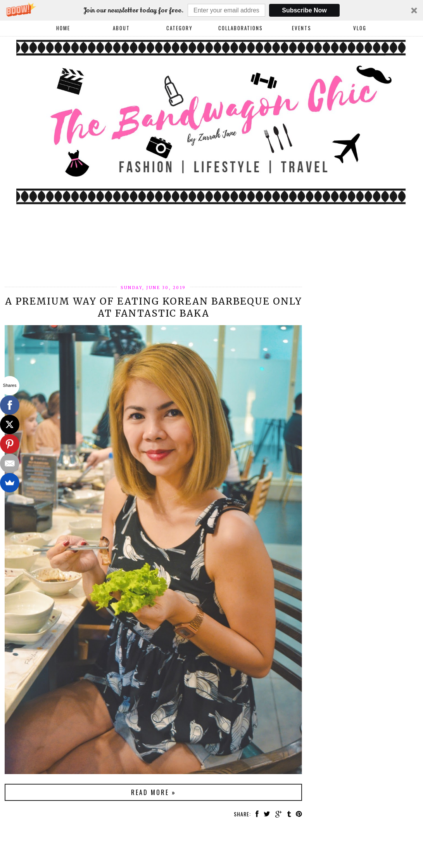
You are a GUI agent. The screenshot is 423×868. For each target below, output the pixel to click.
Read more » (154, 792)
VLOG (360, 28)
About (121, 28)
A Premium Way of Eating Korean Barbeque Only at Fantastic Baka (154, 307)
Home (63, 28)
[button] (211, 10)
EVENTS (302, 28)
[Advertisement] (146, 258)
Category (180, 28)
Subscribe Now (304, 10)
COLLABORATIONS (241, 28)
